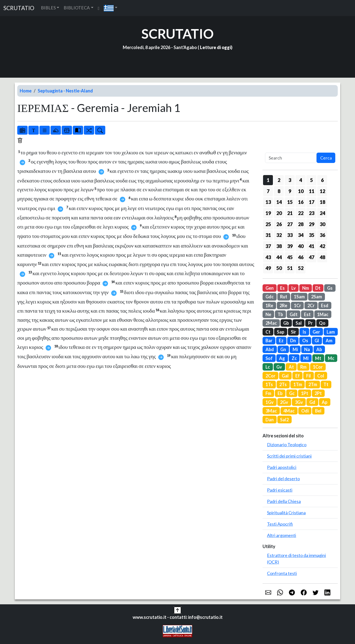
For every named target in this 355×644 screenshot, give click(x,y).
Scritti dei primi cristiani (289, 456)
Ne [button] (268, 314)
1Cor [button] (318, 367)
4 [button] (301, 180)
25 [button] (268, 224)
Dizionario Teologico (287, 445)
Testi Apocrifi (280, 524)
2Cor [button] (270, 376)
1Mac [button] (323, 314)
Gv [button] (279, 367)
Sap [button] (281, 332)
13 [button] (268, 202)
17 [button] (312, 202)
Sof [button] (269, 358)
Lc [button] (268, 367)
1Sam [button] (299, 297)
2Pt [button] (318, 393)
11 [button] (312, 191)
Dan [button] (270, 420)
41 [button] (312, 246)
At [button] (291, 367)
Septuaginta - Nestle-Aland (65, 91)
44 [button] (279, 257)
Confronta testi (282, 573)
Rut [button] (284, 297)
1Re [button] (269, 305)
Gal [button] (285, 376)
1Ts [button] (269, 384)
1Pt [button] (305, 393)
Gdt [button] (294, 314)
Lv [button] (294, 288)
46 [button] (301, 257)
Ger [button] (316, 332)
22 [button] (301, 213)
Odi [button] (305, 411)
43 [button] (268, 257)
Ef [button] (298, 376)
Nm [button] (306, 288)
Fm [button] (268, 393)
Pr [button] (310, 323)
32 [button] (279, 235)
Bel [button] (318, 411)
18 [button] (322, 202)
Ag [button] (282, 358)
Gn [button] (283, 349)
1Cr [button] (297, 305)
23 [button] (312, 213)
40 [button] (301, 246)
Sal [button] (299, 323)
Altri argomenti (282, 535)
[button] (111, 8)
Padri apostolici (282, 467)
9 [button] (290, 191)
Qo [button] (322, 323)
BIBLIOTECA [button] (77, 8)
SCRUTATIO (19, 8)
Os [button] (305, 340)
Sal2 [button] (284, 420)
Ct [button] (268, 332)
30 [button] (322, 224)
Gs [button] (330, 288)
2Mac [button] (271, 323)
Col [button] (321, 376)
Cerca (326, 158)
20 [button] (279, 213)
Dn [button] (293, 340)
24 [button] (322, 213)
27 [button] (290, 224)
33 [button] (290, 235)
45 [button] (290, 257)
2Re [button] (283, 305)
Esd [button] (325, 305)
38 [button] (279, 246)
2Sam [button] (317, 297)
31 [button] (268, 235)
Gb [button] (286, 323)
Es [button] (282, 288)
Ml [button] (306, 358)
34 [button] (301, 235)
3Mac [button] (271, 411)
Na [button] (307, 349)
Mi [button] (295, 349)
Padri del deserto (283, 479)
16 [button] (301, 202)
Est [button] (307, 314)
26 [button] (279, 224)
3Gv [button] (299, 402)
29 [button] (312, 224)
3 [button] (290, 180)
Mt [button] (318, 358)
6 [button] (322, 180)
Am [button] (329, 340)
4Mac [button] (289, 411)
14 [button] (279, 202)
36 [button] (322, 235)
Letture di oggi (215, 47)
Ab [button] (319, 349)
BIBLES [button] (48, 8)
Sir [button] (293, 332)
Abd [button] (270, 349)
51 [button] (290, 268)
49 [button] (268, 268)
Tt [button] (326, 384)
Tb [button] (280, 314)
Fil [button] (309, 376)
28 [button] (301, 224)
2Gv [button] (284, 402)
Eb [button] (280, 393)
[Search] (291, 158)
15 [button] (290, 202)
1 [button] (268, 180)
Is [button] (304, 332)
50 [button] (279, 268)
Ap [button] (325, 402)
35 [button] (312, 235)
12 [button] (322, 191)
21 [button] (290, 213)
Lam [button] (331, 332)
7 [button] (268, 191)
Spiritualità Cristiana (286, 513)
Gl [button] (317, 340)
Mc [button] (331, 358)
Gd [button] (312, 402)
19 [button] (268, 213)
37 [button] (268, 246)
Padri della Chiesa (284, 501)
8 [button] (279, 191)
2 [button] (279, 180)
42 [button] (322, 246)
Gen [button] (270, 288)
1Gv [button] (270, 402)
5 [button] (311, 180)
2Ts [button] (283, 384)
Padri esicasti (280, 490)
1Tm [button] (298, 384)
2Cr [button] (311, 305)
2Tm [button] (313, 384)
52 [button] (301, 268)
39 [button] (290, 246)
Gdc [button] (270, 297)
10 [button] (301, 191)
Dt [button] (318, 288)
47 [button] (312, 257)
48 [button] (322, 257)
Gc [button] (292, 393)
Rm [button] (303, 367)
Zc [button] (294, 358)
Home (26, 91)
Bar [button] (269, 340)
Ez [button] (281, 340)
